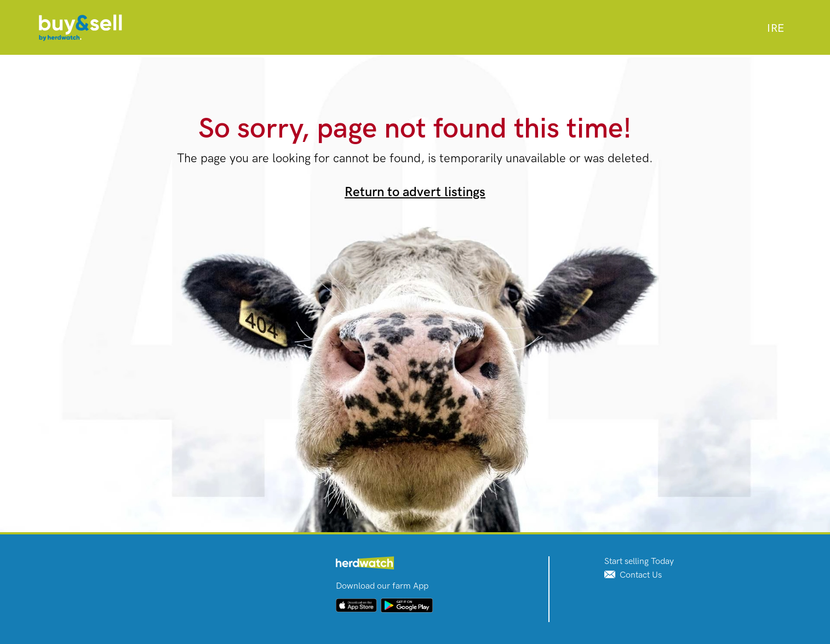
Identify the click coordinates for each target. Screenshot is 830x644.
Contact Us (633, 575)
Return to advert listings (415, 192)
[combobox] (775, 29)
